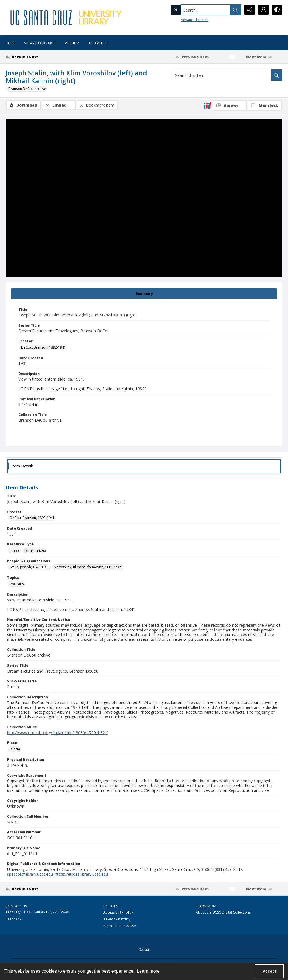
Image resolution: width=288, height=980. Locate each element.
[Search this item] (222, 75)
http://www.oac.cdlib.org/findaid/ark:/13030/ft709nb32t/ (57, 733)
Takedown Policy (117, 919)
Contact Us (98, 43)
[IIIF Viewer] (230, 105)
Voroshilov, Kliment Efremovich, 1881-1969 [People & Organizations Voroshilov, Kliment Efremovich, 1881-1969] (88, 567)
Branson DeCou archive (27, 89)
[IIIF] (207, 105)
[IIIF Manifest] (265, 105)
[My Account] (263, 10)
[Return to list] (43, 57)
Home (11, 43)
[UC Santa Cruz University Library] (67, 18)
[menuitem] (144, 949)
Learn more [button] (148, 971)
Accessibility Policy (118, 912)
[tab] (144, 294)
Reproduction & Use (120, 926)
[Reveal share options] (249, 10)
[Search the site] (194, 10)
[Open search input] (235, 10)
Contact (144, 950)
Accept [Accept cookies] (269, 971)
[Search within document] (276, 75)
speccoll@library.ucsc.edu (30, 874)
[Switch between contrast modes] (277, 10)
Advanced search (183, 20)
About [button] (73, 43)
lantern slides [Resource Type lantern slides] (35, 550)
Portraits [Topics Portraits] (17, 584)
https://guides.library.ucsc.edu (81, 874)
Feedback (13, 919)
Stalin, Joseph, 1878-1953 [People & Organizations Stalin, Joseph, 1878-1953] (30, 567)
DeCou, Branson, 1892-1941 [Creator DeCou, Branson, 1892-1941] (43, 347)
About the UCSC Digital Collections (223, 912)
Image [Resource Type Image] (15, 550)
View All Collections (40, 43)
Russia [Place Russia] (15, 749)
